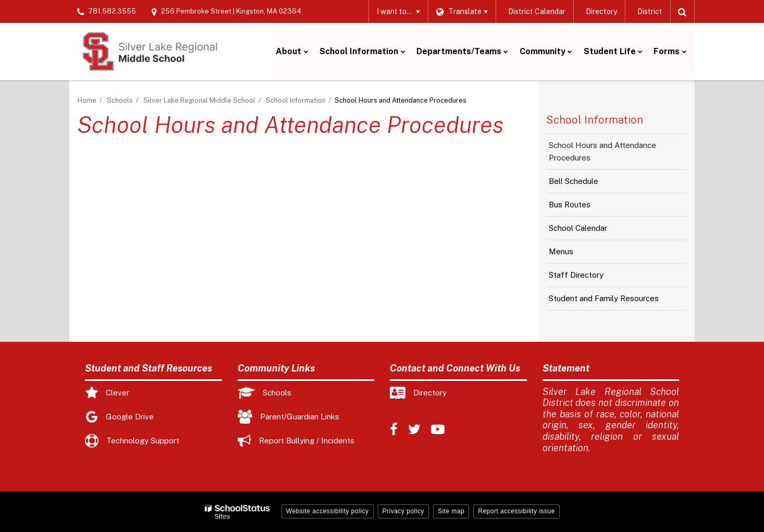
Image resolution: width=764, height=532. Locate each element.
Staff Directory (576, 275)
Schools (120, 100)
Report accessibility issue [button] (516, 511)
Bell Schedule (588, 184)
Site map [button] (451, 511)
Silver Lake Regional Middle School (199, 100)
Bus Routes (584, 207)
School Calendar (593, 231)
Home (87, 100)
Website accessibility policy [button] (328, 511)
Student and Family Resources (604, 298)
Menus (576, 254)
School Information (296, 100)
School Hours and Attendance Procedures (602, 151)
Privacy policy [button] (403, 511)
